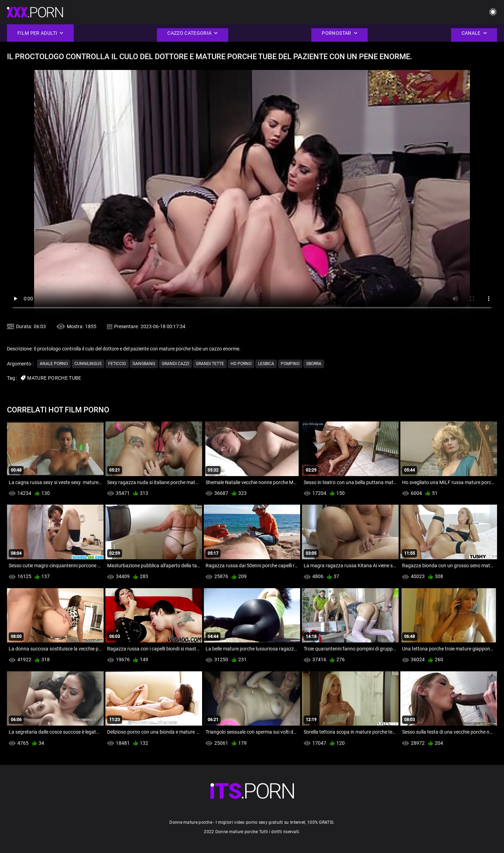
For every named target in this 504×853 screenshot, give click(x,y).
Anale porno (54, 364)
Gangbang (144, 364)
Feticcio (117, 364)
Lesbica (266, 364)
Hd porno (241, 364)
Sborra (314, 364)
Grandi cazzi (175, 364)
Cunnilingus (88, 364)
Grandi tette (210, 364)
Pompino (290, 364)
